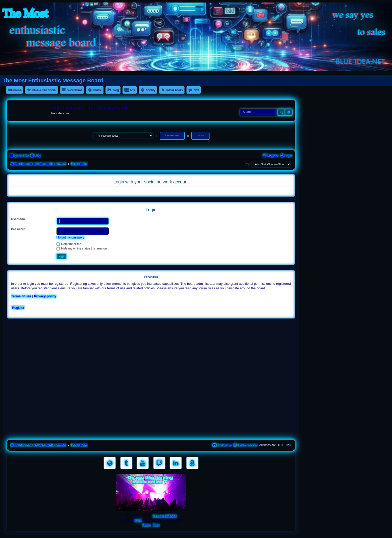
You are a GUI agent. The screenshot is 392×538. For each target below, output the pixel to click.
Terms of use (21, 296)
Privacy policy (45, 296)
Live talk (200, 136)
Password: (19, 229)
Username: (19, 219)
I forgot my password (70, 237)
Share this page (172, 136)
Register (18, 308)
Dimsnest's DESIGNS (165, 516)
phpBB (138, 520)
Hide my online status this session (82, 248)
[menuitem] (35, 156)
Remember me (69, 244)
